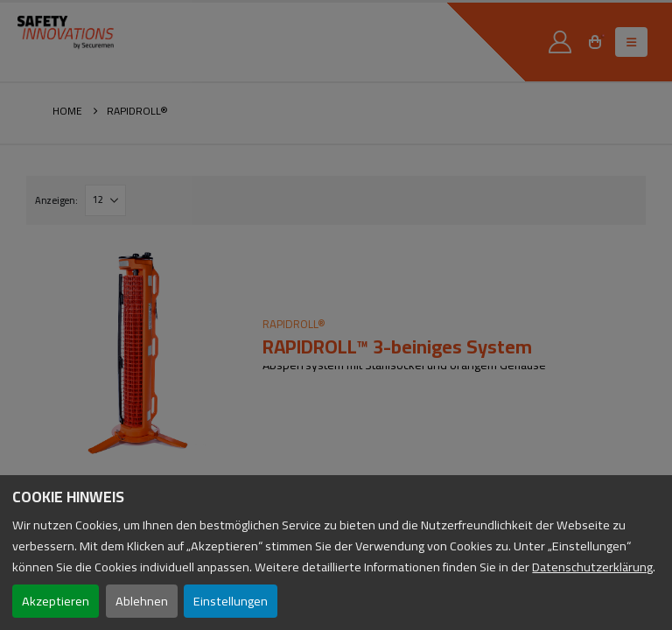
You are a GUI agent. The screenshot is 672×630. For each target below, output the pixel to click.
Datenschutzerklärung (592, 567)
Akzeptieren (56, 601)
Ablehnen (142, 601)
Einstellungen (231, 601)
